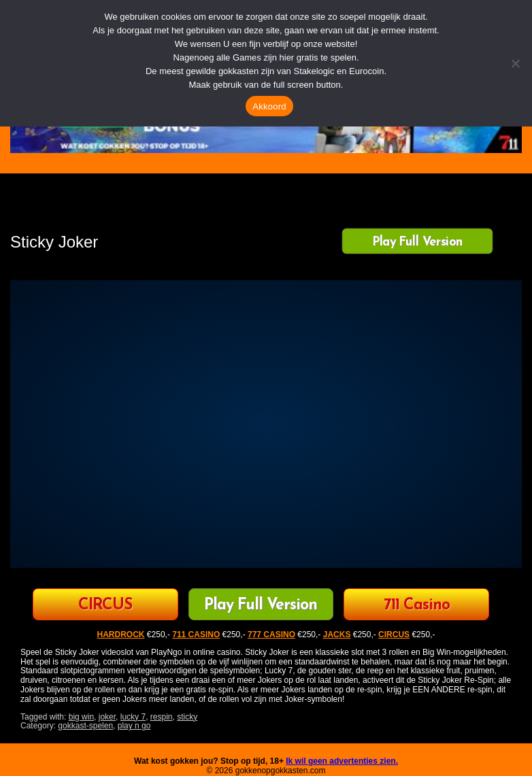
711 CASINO (196, 635)
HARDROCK (121, 635)
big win (81, 717)
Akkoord (269, 106)
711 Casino (417, 606)
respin (162, 717)
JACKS (337, 635)
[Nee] (515, 63)
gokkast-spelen (85, 726)
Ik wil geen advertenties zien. (342, 761)
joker (107, 717)
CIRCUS (105, 606)
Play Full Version (417, 242)
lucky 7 (133, 717)
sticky (187, 717)
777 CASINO (271, 635)
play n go (134, 726)
